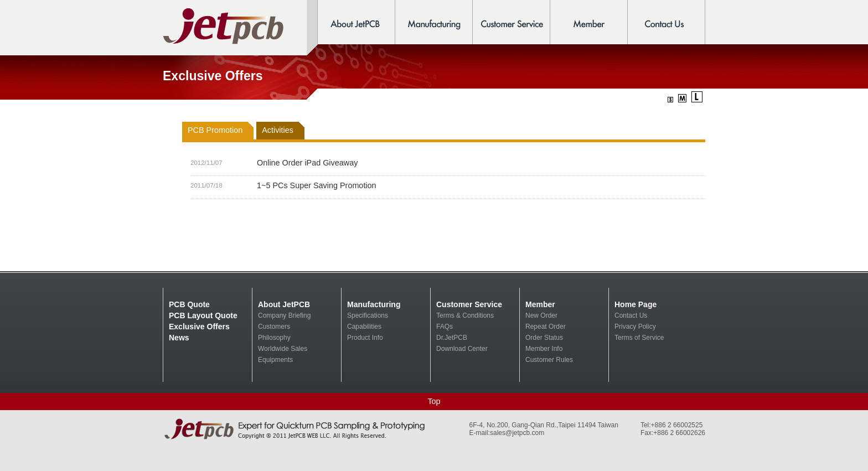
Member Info (544, 349)
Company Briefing (284, 315)
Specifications (368, 315)
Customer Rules (549, 360)
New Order (541, 315)
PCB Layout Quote (203, 315)
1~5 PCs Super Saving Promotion (317, 185)
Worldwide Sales (283, 349)
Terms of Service (639, 338)
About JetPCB (284, 304)
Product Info (365, 338)
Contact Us (631, 315)
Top (434, 401)
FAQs (445, 327)
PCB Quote (189, 304)
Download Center (462, 349)
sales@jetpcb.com (517, 433)
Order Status (544, 338)
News (179, 338)
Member (540, 304)
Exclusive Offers (199, 327)
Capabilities (364, 327)
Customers (274, 327)
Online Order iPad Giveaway (307, 163)
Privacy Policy (635, 327)
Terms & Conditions (465, 315)
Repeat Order (546, 327)
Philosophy (274, 338)
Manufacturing (374, 304)
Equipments (275, 360)
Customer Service (469, 304)
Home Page (635, 304)
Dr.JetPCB (452, 338)
